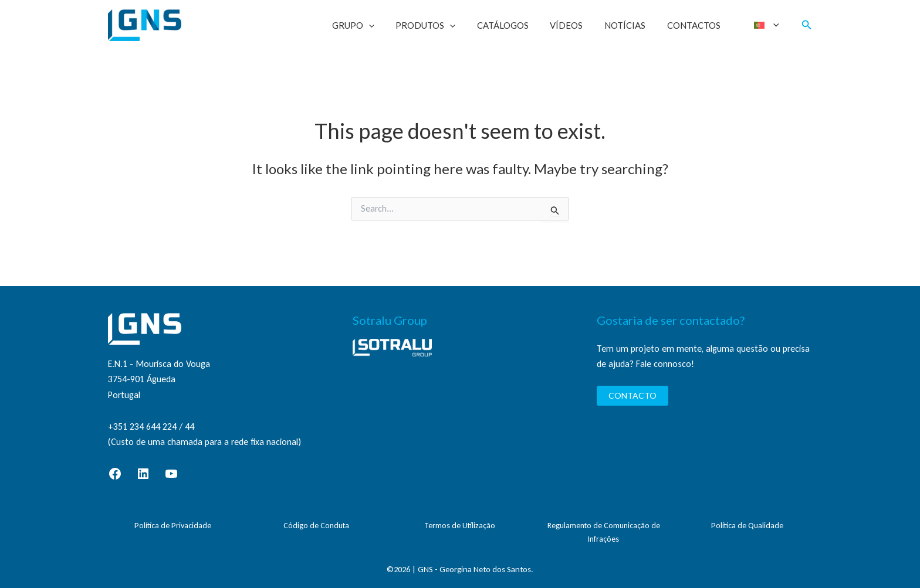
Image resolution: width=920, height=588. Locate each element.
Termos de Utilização (460, 526)
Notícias (634, 25)
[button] (807, 25)
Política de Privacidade (173, 526)
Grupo (377, 25)
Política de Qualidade (747, 526)
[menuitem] (767, 25)
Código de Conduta (316, 526)
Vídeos (579, 25)
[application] (393, 25)
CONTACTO (632, 395)
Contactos (699, 25)
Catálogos (519, 25)
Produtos (446, 25)
